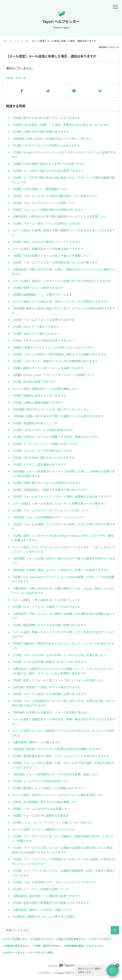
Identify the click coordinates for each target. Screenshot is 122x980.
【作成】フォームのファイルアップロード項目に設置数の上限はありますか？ (62, 496)
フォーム (19, 41)
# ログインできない (100, 939)
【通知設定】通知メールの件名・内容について (42, 910)
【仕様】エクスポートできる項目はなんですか (42, 451)
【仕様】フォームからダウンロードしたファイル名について (50, 510)
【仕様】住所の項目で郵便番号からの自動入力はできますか (50, 903)
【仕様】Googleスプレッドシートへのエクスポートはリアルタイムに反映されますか (64, 154)
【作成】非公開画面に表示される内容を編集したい (45, 802)
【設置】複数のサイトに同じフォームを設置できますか (48, 368)
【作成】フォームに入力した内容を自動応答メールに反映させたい (55, 196)
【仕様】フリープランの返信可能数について (40, 889)
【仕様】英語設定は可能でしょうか (35, 423)
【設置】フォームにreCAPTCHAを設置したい (41, 809)
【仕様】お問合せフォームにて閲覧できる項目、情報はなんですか (55, 437)
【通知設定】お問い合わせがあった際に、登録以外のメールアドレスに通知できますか (63, 272)
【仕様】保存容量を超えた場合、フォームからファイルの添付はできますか (60, 756)
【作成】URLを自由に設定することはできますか (43, 458)
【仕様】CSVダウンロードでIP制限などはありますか (46, 145)
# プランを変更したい (15, 939)
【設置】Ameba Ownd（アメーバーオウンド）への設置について (53, 375)
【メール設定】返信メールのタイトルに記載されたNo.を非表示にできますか (61, 281)
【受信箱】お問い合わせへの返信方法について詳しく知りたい (52, 139)
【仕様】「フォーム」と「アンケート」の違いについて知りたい (52, 822)
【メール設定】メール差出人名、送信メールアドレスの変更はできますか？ (60, 301)
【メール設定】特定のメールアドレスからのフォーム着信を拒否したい (58, 795)
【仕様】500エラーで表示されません (36, 334)
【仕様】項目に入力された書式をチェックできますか (46, 242)
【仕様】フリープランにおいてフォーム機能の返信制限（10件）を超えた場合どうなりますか (63, 873)
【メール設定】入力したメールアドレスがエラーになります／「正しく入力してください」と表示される (63, 549)
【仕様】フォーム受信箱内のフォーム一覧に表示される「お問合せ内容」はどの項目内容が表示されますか (63, 703)
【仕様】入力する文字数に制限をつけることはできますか (49, 662)
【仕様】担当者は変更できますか (33, 382)
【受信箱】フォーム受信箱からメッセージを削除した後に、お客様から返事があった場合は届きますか (63, 473)
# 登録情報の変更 (74, 946)
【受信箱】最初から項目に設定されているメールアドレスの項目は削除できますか (63, 311)
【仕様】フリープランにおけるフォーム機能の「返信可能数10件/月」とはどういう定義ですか (63, 838)
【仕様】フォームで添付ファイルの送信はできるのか (46, 223)
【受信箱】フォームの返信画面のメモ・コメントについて (49, 517)
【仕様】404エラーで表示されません (36, 327)
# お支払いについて (42, 939)
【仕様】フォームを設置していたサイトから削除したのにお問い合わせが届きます (63, 526)
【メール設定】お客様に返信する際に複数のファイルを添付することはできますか (63, 233)
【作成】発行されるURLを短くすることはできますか (46, 118)
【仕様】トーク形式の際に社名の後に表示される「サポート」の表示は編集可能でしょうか (63, 180)
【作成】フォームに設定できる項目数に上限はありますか (49, 694)
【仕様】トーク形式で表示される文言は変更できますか (48, 171)
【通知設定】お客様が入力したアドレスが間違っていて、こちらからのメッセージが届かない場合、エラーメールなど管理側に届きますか (63, 671)
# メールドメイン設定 (41, 952)
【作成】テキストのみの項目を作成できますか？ (43, 340)
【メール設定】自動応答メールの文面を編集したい (45, 389)
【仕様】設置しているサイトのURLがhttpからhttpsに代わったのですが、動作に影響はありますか (63, 538)
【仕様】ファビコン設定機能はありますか (39, 464)
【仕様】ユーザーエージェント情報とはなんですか (45, 444)
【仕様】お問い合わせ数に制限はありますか (40, 132)
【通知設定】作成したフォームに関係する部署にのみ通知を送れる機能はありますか (63, 616)
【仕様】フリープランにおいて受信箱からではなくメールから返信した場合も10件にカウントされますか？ (63, 861)
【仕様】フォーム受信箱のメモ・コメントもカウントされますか (53, 882)
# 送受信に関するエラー (17, 946)
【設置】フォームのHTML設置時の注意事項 (40, 815)
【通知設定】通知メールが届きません (36, 742)
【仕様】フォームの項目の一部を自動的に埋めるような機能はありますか (59, 354)
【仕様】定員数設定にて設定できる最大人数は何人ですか (49, 490)
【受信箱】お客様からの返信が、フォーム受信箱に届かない (50, 712)
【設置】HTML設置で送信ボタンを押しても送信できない (49, 164)
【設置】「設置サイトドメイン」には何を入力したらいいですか (53, 347)
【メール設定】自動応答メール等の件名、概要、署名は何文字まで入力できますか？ (63, 721)
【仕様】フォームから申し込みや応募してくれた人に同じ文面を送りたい (59, 655)
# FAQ (9, 78)
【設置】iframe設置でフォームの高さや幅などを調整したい (50, 255)
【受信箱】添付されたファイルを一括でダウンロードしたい (50, 409)
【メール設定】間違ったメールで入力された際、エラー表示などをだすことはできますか (63, 634)
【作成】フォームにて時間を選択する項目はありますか (48, 210)
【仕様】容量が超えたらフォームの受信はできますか (46, 483)
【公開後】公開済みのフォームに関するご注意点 (43, 916)
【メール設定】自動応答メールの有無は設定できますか (48, 249)
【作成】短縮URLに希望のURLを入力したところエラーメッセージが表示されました (63, 646)
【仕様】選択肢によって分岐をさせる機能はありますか (47, 788)
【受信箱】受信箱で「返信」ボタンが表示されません (46, 687)
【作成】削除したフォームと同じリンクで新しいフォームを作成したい (58, 680)
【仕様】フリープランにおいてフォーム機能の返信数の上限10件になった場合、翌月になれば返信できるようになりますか (63, 850)
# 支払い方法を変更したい (71, 939)
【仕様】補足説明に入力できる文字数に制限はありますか (49, 625)
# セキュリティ (95, 946)
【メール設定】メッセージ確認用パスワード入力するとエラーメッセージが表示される (63, 733)
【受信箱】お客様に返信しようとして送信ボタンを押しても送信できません (60, 570)
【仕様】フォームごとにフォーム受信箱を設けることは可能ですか (55, 262)
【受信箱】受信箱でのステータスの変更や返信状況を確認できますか (56, 749)
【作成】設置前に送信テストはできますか (39, 395)
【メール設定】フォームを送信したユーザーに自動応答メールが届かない (59, 503)
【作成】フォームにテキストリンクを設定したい (43, 203)
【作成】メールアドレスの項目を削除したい (40, 781)
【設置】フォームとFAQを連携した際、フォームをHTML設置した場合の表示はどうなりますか (63, 765)
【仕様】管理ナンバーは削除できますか (37, 288)
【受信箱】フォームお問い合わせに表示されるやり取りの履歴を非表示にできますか (63, 561)
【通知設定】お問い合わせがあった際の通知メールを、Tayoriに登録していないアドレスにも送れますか (63, 591)
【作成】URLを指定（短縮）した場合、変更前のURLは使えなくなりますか (60, 125)
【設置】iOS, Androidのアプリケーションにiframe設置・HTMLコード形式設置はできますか (63, 579)
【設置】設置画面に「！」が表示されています (42, 294)
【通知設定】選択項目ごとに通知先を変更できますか (46, 896)
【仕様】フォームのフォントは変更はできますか (43, 320)
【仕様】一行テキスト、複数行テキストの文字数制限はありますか (55, 361)
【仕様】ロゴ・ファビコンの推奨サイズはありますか (46, 607)
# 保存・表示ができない (47, 946)
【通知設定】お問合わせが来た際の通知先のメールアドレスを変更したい (59, 216)
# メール (21, 78)
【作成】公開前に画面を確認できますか (37, 402)
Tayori (61, 973)
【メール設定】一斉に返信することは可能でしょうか (46, 600)
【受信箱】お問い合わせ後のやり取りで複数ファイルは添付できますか (58, 416)
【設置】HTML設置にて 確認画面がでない (40, 189)
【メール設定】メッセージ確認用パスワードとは (43, 829)
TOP (5, 41)
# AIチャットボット (14, 952)
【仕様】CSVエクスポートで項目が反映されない (43, 430)
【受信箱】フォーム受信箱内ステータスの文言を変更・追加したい (55, 774)
